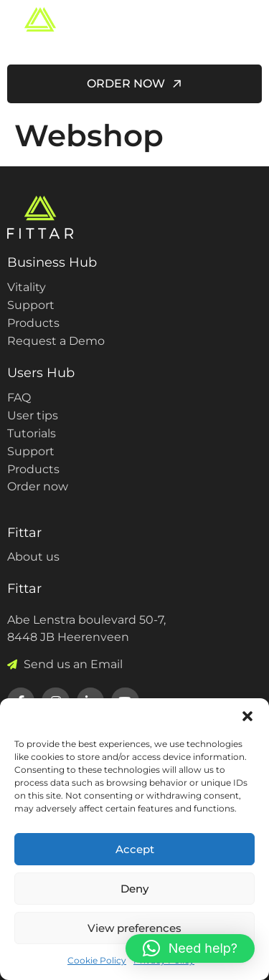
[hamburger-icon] (246, 29)
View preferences (134, 928)
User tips (33, 415)
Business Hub (52, 262)
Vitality (27, 287)
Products (33, 323)
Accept (135, 849)
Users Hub (41, 373)
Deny (134, 889)
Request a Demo (56, 341)
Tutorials (32, 433)
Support (31, 305)
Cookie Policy (97, 960)
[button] (247, 716)
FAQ (19, 398)
